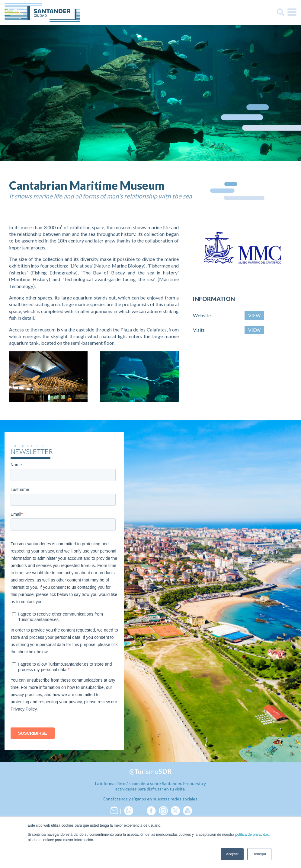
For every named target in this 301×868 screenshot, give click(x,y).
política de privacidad (252, 835)
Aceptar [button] (232, 854)
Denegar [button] (259, 854)
